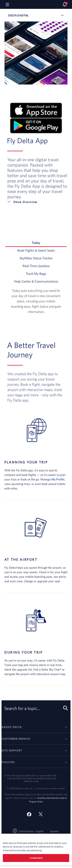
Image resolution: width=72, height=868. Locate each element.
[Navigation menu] (7, 4)
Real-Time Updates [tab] (45, 266)
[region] (36, 849)
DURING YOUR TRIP (24, 652)
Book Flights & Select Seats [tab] (42, 250)
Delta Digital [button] (36, 15)
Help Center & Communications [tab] (40, 281)
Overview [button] (30, 202)
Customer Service (16, 739)
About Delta (12, 727)
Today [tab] (49, 242)
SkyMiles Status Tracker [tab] (43, 258)
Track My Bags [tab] (46, 273)
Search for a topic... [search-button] (35, 708)
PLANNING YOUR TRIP (26, 462)
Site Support (12, 750)
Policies (8, 762)
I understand (36, 858)
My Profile (58, 479)
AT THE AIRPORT (21, 560)
